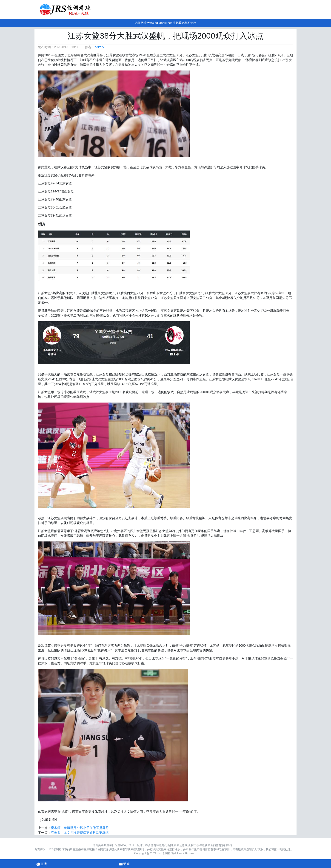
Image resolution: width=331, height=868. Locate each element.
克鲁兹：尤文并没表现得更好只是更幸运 (80, 833)
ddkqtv (99, 47)
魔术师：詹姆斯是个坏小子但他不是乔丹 (80, 828)
